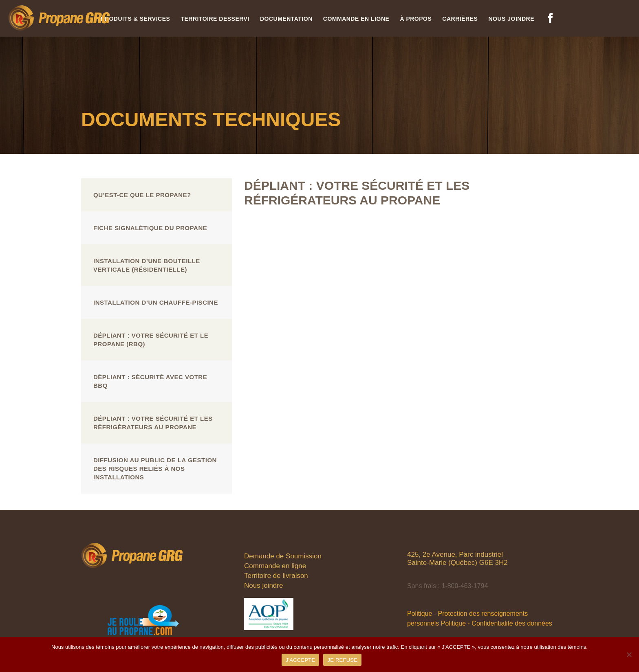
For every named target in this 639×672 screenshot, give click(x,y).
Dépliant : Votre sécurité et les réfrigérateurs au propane (153, 423)
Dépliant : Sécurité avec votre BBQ (150, 381)
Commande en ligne (356, 19)
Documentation (286, 19)
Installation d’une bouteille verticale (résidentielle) (147, 265)
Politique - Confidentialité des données (497, 623)
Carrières (460, 19)
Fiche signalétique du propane (150, 228)
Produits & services (135, 19)
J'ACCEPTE (301, 660)
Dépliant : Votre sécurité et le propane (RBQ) (151, 340)
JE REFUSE (342, 660)
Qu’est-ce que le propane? (142, 195)
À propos (416, 19)
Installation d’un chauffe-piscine (156, 302)
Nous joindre (511, 19)
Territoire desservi (215, 19)
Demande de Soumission (283, 556)
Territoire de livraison (276, 576)
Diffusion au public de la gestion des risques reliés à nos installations (155, 469)
